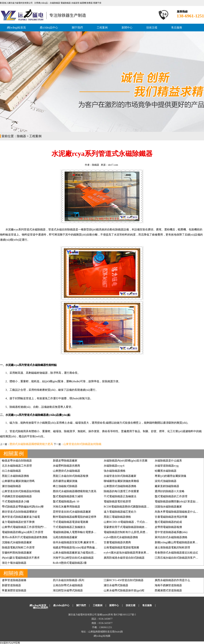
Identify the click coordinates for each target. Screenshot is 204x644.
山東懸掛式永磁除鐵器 (66, 471)
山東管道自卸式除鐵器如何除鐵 (82, 444)
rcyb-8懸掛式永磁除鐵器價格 (121, 537)
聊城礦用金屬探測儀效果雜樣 (121, 481)
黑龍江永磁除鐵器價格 (15, 476)
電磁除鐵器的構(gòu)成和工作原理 (23, 532)
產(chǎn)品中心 (49, 28)
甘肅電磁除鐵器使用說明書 (171, 517)
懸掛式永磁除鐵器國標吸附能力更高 (31, 444)
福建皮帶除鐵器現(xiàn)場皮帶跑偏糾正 (76, 547)
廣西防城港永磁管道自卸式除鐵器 (124, 558)
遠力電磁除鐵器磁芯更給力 (120, 512)
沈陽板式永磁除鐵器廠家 (17, 542)
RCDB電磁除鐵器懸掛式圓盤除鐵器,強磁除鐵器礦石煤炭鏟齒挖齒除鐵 (146, 507)
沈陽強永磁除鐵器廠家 (168, 507)
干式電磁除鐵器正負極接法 (120, 496)
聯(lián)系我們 (40, 608)
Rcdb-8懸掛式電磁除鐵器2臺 (70, 563)
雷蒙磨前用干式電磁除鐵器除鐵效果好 (127, 527)
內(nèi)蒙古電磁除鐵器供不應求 (21, 558)
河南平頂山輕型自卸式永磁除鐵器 (73, 558)
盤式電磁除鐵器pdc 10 (66, 501)
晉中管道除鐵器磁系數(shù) (171, 532)
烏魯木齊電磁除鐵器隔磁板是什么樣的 (178, 512)
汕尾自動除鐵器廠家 (65, 537)
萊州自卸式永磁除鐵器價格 (171, 537)
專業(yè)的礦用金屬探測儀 (171, 476)
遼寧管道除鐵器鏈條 (14, 580)
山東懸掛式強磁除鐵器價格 (120, 486)
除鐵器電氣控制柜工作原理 (18, 547)
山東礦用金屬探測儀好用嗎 (18, 481)
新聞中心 (127, 28)
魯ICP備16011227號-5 (125, 615)
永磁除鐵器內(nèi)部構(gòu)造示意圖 (126, 461)
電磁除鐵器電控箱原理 (117, 501)
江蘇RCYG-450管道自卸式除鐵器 (124, 580)
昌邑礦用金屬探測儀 (65, 481)
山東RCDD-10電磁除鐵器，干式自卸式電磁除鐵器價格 (137, 522)
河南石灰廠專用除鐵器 (66, 507)
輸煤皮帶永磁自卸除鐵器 (17, 461)
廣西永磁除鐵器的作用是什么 (172, 580)
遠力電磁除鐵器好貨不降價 (18, 522)
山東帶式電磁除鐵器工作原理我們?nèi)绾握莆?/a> (31, 527)
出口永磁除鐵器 (11, 471)
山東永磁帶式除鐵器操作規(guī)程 (124, 590)
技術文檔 (152, 28)
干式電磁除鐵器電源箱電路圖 (71, 522)
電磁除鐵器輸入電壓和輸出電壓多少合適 (77, 532)
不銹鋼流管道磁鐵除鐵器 (17, 496)
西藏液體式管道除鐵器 (168, 590)
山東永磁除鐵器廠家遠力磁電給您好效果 (77, 553)
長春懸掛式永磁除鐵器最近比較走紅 (176, 553)
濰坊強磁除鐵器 (11, 486)
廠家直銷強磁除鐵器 (167, 486)
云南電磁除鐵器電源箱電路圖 (121, 547)
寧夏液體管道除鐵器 (14, 590)
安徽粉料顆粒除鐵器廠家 (17, 553)
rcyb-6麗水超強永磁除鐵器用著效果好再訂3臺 (131, 553)
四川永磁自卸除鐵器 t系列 (69, 580)
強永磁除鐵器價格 (115, 471)
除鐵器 (21, 136)
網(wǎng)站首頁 (16, 28)
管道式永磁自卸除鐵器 (62, 229)
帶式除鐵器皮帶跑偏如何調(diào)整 (23, 507)
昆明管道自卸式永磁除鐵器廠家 (72, 512)
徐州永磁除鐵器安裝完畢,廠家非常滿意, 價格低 (81, 542)
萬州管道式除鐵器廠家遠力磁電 (21, 517)
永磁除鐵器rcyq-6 (114, 466)
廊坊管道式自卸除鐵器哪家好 (20, 512)
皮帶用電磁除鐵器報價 (168, 527)
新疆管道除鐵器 (11, 585)
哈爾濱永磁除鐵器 (166, 471)
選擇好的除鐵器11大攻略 (170, 491)
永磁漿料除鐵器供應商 (66, 466)
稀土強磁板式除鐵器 (65, 486)
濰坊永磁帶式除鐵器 (116, 585)
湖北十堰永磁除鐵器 (14, 563)
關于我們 (77, 28)
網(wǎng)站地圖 (102, 636)
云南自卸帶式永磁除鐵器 (68, 585)
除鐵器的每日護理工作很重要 (121, 491)
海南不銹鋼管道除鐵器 (168, 585)
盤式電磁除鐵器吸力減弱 (68, 496)
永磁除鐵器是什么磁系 (168, 461)
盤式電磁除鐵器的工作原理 (171, 496)
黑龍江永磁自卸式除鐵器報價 (71, 476)
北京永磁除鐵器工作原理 (17, 466)
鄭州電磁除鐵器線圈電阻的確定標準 (75, 517)
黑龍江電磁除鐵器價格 (117, 517)
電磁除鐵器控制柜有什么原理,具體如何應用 (130, 532)
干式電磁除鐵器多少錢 (15, 501)
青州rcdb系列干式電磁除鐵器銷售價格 (25, 537)
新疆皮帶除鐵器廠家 (65, 461)
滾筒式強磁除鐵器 (166, 481)
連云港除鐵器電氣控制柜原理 (172, 547)
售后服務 (177, 28)
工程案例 (102, 28)
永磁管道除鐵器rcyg (167, 466)
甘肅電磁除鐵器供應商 (117, 542)
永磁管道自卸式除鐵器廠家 (120, 476)
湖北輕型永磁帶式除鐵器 (68, 590)
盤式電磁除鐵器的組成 (168, 522)
